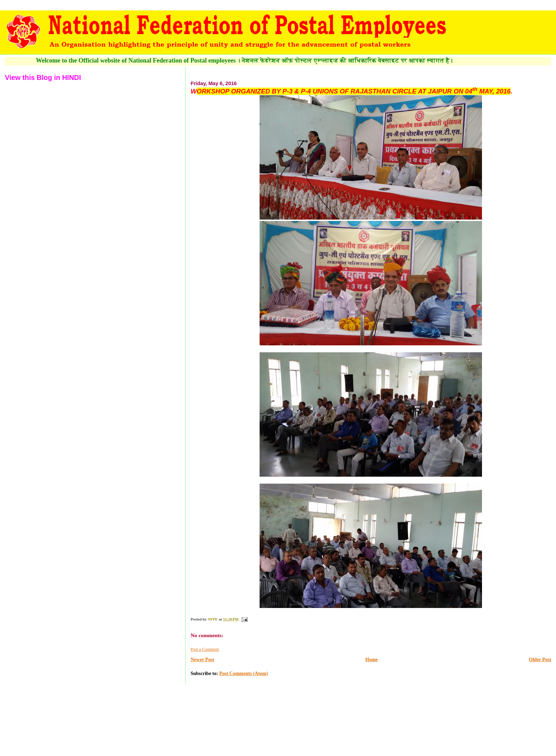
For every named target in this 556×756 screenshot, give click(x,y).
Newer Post (202, 660)
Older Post (540, 660)
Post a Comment (205, 649)
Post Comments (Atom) (244, 673)
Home (371, 660)
